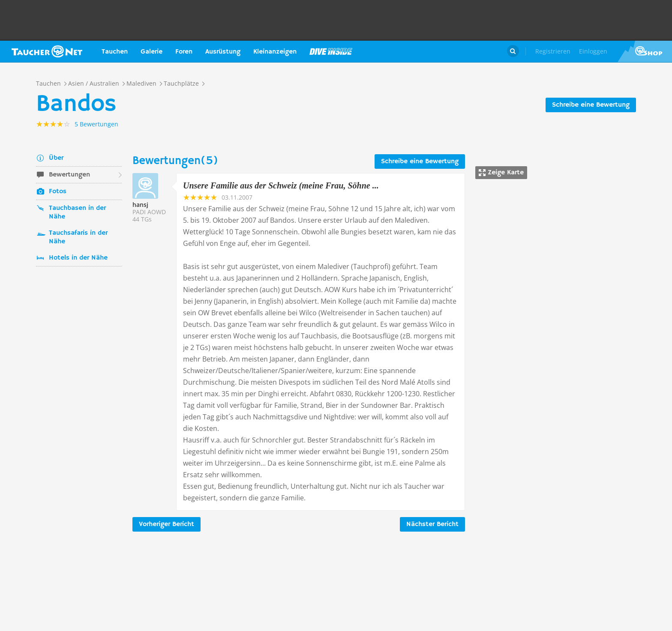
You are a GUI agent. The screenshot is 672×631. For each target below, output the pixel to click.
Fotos (58, 191)
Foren (184, 52)
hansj (140, 205)
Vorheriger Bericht (166, 524)
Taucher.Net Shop (645, 51)
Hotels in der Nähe (78, 258)
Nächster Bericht (432, 524)
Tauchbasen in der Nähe (77, 212)
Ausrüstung (223, 52)
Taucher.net (47, 51)
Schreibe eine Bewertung (591, 105)
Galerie (151, 52)
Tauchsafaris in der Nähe (78, 237)
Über (56, 158)
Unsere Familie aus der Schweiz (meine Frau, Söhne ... (281, 185)
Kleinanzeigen (275, 52)
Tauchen (115, 52)
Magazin (331, 51)
